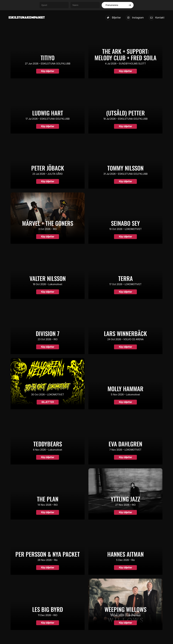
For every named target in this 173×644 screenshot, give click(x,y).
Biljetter (113, 18)
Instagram (135, 18)
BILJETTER (48, 402)
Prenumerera (112, 5)
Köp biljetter (48, 71)
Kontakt (156, 18)
